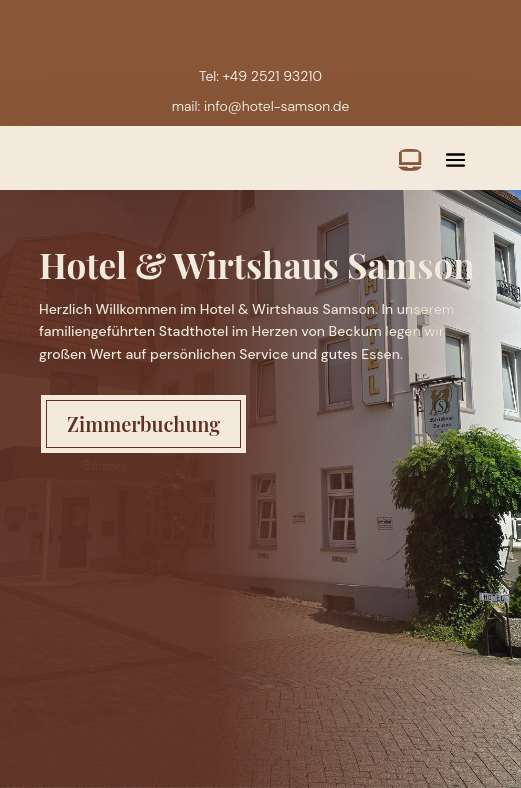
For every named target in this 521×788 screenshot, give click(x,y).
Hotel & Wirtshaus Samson (257, 264)
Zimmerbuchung (143, 423)
